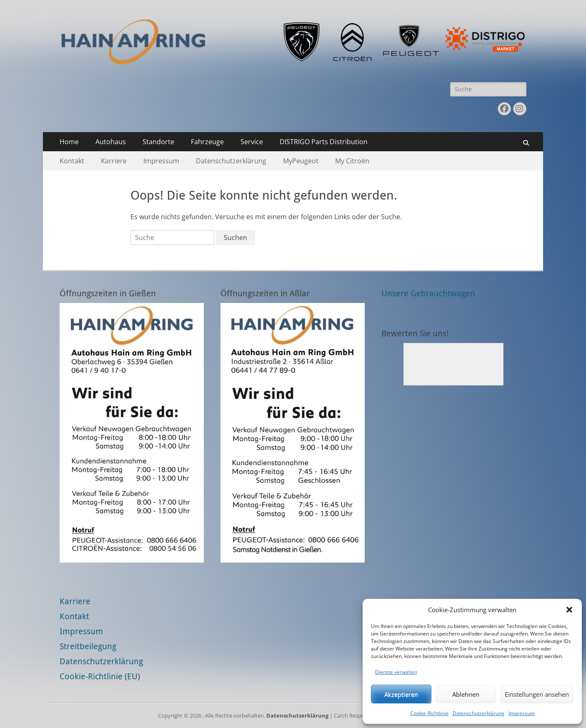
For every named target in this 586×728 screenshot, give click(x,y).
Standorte (158, 142)
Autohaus (111, 142)
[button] (569, 610)
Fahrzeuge (207, 142)
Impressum (522, 713)
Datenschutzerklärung (478, 713)
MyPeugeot (301, 161)
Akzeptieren (401, 694)
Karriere (114, 161)
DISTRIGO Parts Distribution (324, 142)
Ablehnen (466, 694)
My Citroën (352, 161)
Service (252, 142)
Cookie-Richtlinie (429, 713)
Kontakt (72, 161)
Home (69, 142)
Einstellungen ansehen (537, 694)
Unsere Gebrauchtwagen (428, 293)
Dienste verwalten (396, 672)
